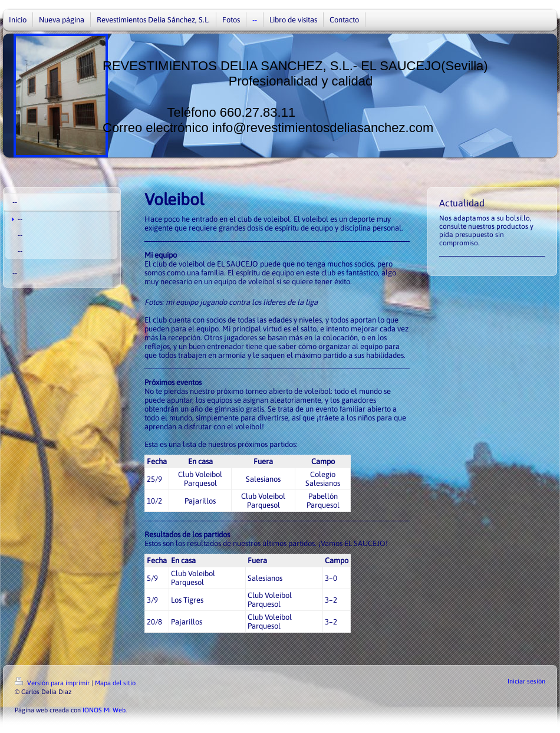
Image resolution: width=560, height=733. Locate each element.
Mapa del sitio (115, 683)
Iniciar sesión (526, 681)
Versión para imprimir (53, 683)
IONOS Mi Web (104, 710)
